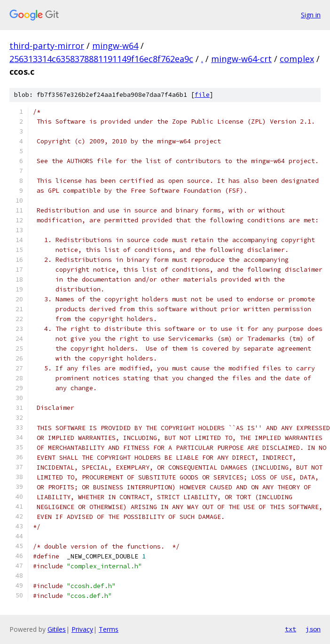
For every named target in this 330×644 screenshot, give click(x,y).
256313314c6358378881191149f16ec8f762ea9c (101, 59)
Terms (109, 629)
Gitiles (57, 629)
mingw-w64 (115, 46)
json (313, 629)
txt (291, 629)
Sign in (311, 15)
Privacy (82, 629)
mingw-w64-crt (241, 59)
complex (297, 59)
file (202, 95)
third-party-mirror (47, 46)
